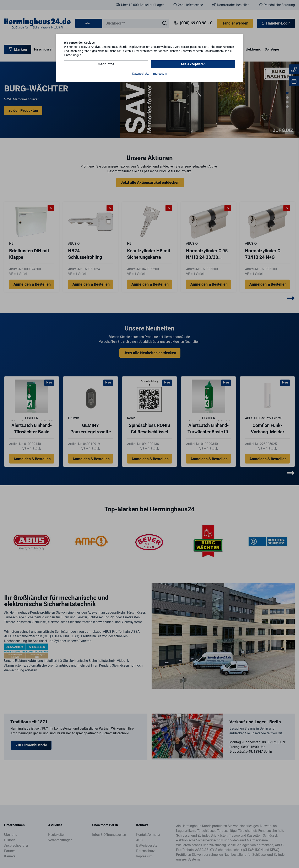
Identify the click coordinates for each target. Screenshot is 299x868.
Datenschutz (140, 74)
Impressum (160, 74)
